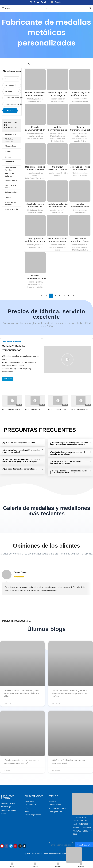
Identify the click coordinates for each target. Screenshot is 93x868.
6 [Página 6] (69, 296)
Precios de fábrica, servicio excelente (47, 314)
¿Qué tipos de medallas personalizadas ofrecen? (20, 470)
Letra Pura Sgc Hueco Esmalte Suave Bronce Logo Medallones (80, 171)
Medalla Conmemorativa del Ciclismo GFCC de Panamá (80, 131)
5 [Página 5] (64, 296)
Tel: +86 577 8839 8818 (82, 827)
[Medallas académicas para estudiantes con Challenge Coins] (80, 191)
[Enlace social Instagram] (34, 2)
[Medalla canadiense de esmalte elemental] (35, 80)
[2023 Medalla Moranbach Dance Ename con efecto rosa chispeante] (80, 226)
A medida (52, 801)
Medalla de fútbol (80, 99)
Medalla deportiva (35, 136)
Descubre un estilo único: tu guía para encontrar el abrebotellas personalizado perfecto (70, 693)
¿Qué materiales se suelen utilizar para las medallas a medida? (21, 451)
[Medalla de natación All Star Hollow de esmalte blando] (58, 191)
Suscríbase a (84, 845)
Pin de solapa (6, 807)
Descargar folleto (55, 812)
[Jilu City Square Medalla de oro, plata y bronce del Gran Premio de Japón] (35, 226)
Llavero (4, 814)
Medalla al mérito (35, 101)
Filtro (10, 110)
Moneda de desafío (8, 810)
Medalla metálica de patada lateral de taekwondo (35, 170)
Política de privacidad (33, 815)
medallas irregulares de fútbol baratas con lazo (80, 95)
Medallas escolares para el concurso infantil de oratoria (58, 241)
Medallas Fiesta (80, 213)
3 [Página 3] (55, 296)
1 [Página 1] (46, 296)
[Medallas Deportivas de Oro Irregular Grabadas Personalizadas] (58, 80)
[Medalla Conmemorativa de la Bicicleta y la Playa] (58, 114)
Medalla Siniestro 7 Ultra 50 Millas (35, 205)
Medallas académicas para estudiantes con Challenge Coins (80, 208)
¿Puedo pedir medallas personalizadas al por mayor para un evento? (68, 472)
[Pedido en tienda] (29, 64)
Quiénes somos (55, 805)
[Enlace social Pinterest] (42, 2)
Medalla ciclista (58, 141)
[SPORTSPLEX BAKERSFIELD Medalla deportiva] (58, 154)
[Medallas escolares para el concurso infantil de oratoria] (58, 226)
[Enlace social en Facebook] (28, 2)
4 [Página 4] (60, 296)
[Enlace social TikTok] (45, 2)
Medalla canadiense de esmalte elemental (35, 95)
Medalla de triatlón (35, 138)
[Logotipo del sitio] (47, 8)
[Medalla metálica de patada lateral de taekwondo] (35, 154)
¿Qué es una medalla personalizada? (19, 443)
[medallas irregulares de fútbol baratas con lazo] (80, 80)
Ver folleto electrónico (57, 808)
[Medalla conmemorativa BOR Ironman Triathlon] (35, 114)
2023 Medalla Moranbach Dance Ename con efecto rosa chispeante (80, 243)
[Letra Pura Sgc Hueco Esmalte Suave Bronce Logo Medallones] (80, 154)
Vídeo (27, 811)
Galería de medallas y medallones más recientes (46, 511)
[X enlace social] (31, 2)
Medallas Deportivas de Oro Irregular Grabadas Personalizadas (57, 97)
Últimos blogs (46, 629)
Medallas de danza (80, 247)
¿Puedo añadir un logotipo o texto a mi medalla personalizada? (67, 453)
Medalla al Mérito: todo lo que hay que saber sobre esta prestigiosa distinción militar (21, 693)
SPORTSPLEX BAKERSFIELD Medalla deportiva (58, 170)
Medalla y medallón (35, 99)
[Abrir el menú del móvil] (6, 8)
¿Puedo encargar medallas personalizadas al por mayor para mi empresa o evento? (69, 444)
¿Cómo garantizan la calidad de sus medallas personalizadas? (66, 462)
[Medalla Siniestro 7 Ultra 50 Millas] (35, 191)
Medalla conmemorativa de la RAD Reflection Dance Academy (35, 280)
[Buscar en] (90, 8)
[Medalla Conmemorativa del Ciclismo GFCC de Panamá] (80, 114)
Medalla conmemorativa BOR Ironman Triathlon (35, 130)
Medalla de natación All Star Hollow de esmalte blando (58, 207)
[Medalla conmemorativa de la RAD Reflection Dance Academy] (35, 263)
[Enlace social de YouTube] (38, 2)
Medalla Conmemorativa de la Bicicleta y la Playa (57, 130)
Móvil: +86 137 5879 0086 (83, 824)
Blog (27, 808)
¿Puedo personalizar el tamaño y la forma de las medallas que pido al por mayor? (21, 460)
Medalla (53, 247)
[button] (67, 359)
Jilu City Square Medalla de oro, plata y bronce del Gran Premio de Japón (35, 243)
